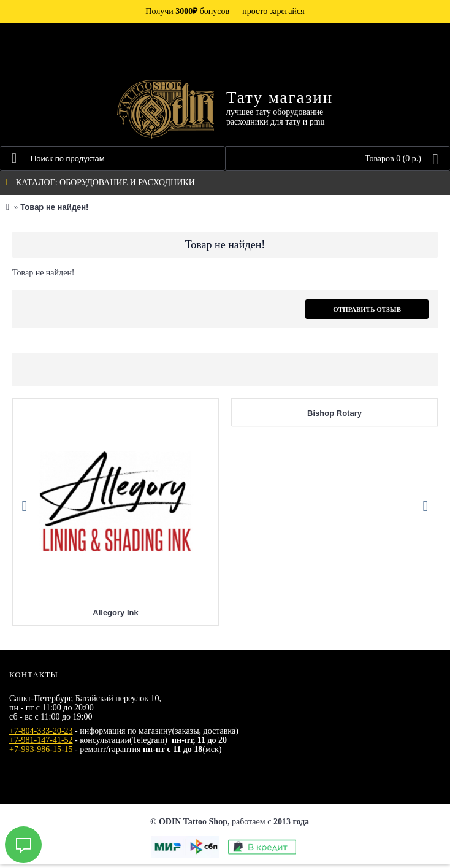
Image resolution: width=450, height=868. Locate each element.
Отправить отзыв (367, 309)
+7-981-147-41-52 (41, 744)
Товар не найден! (54, 207)
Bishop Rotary (334, 417)
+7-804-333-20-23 (41, 735)
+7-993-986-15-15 (41, 754)
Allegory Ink (115, 617)
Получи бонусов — (225, 11)
